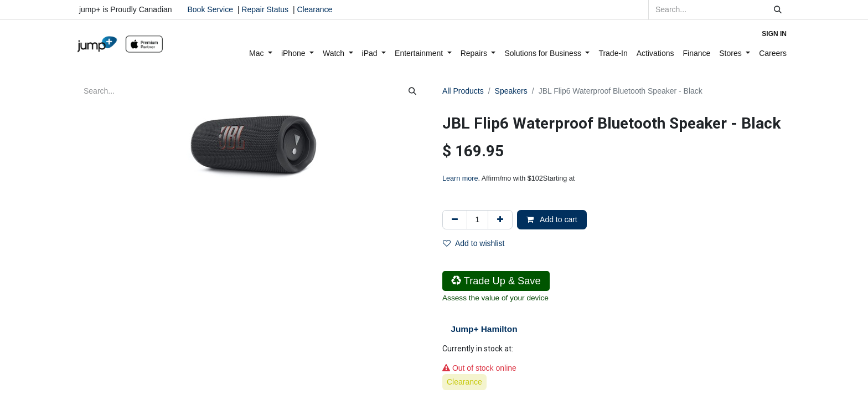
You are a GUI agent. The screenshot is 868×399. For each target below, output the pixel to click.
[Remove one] (455, 220)
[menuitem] (261, 53)
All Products (463, 91)
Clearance (314, 9)
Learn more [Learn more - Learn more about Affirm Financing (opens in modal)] (460, 178)
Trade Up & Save (496, 281)
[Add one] (500, 220)
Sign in (774, 34)
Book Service (210, 9)
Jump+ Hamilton (484, 329)
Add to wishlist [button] (474, 243)
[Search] (778, 10)
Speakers (511, 91)
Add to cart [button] (552, 219)
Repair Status (265, 9)
